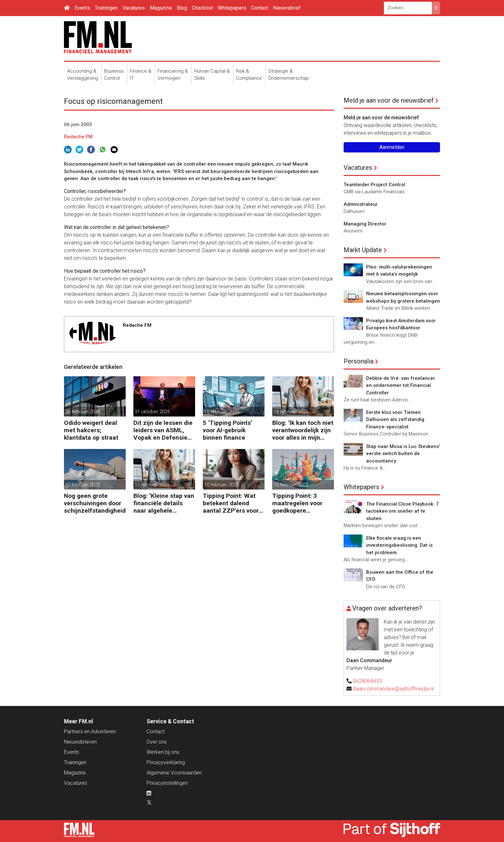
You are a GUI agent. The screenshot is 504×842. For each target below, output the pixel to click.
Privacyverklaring (166, 762)
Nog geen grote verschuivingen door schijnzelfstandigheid (95, 503)
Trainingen (106, 8)
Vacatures (134, 8)
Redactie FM (78, 137)
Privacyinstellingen (167, 783)
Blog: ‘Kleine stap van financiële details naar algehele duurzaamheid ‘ (164, 503)
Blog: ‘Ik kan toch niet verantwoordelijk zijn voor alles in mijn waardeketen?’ (303, 430)
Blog (182, 8)
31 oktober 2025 (152, 412)
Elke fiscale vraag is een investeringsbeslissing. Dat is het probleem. (399, 545)
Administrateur (361, 204)
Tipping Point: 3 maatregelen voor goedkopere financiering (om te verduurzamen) (299, 503)
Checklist (202, 8)
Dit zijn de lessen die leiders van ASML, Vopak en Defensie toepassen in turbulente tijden (163, 430)
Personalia (359, 361)
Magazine (161, 8)
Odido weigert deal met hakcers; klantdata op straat (91, 430)
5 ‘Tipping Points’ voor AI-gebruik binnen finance (228, 430)
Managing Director (365, 224)
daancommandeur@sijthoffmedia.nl (393, 689)
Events (82, 8)
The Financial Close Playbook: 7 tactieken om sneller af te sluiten (402, 511)
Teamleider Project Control (374, 185)
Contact (260, 8)
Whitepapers (232, 8)
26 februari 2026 (83, 412)
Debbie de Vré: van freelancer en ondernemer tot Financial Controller (401, 385)
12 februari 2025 (83, 485)
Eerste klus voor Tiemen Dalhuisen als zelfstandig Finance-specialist (395, 420)
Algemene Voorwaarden (174, 773)
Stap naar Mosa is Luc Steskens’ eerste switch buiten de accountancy (403, 454)
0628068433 (367, 681)
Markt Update (363, 250)
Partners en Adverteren (90, 732)
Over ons (157, 742)
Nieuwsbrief (287, 8)
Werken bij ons (163, 752)
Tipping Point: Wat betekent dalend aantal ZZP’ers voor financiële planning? (232, 503)
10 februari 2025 (221, 485)
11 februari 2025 (152, 485)
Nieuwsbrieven (80, 742)
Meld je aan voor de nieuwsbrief (389, 100)
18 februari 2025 (221, 412)
